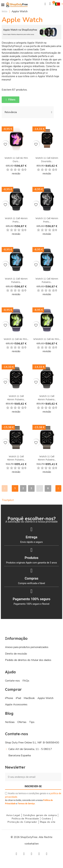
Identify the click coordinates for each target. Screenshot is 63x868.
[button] (45, 4)
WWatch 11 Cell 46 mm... (47, 339)
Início (5, 11)
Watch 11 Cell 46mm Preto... (16, 220)
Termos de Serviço (26, 804)
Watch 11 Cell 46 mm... (16, 339)
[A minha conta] (50, 4)
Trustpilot (8, 500)
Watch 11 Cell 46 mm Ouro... (16, 160)
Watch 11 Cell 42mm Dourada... (47, 160)
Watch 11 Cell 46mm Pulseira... (16, 280)
